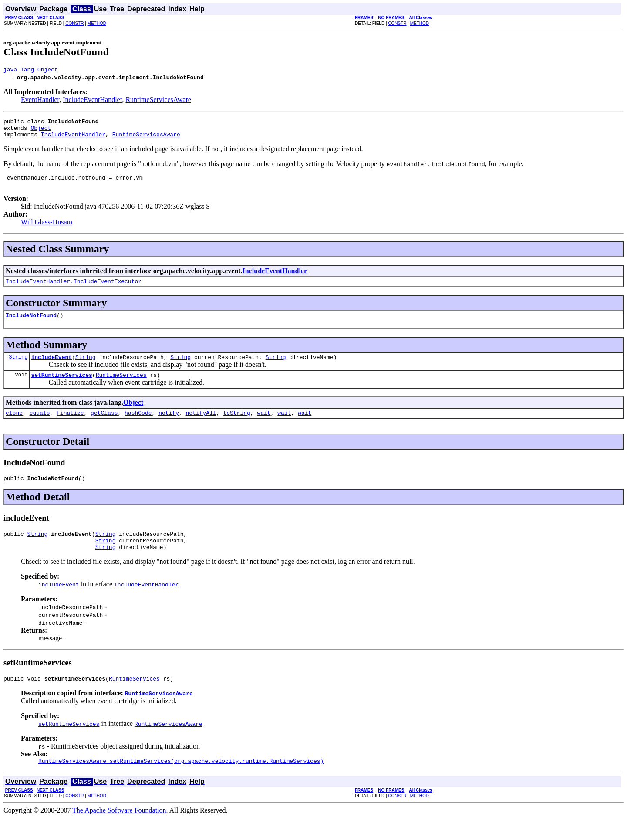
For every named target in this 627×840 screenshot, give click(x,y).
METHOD (97, 23)
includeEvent (51, 369)
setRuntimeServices (61, 388)
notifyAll (201, 427)
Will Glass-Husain (47, 230)
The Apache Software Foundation (119, 832)
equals (40, 427)
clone (14, 427)
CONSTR (74, 23)
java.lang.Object (31, 71)
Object (41, 132)
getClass (104, 427)
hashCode (138, 427)
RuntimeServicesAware (158, 101)
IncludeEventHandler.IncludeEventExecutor (74, 290)
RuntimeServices (121, 388)
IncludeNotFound (31, 325)
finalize (70, 427)
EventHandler (40, 101)
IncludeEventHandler (92, 101)
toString (236, 427)
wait (264, 427)
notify (169, 427)
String (18, 368)
